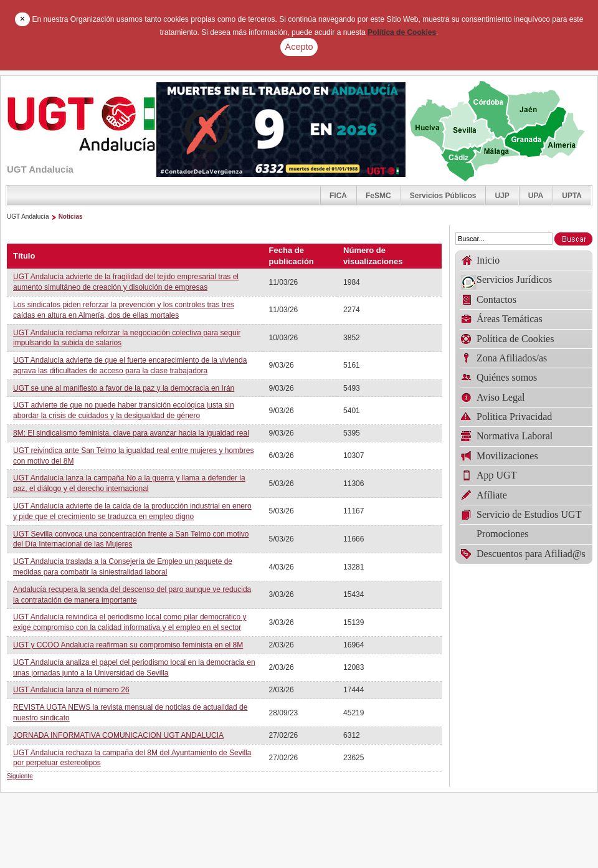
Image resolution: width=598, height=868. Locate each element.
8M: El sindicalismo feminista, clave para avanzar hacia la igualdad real (131, 433)
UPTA (572, 196)
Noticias (71, 217)
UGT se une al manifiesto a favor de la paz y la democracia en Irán (124, 388)
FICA (338, 196)
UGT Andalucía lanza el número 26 (71, 690)
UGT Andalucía (28, 217)
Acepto (299, 47)
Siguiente (20, 776)
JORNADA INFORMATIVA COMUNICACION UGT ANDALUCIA (118, 735)
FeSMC (378, 196)
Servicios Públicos (443, 196)
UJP (502, 196)
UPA (536, 196)
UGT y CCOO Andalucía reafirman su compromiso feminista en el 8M (128, 645)
